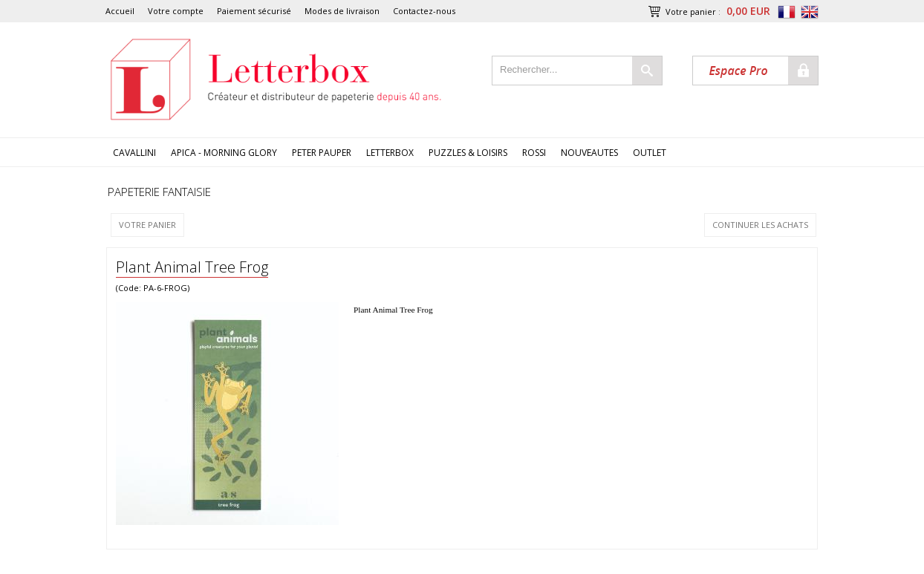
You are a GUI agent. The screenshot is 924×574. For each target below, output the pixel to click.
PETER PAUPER (322, 153)
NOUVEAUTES (589, 153)
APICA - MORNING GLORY (224, 153)
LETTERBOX (390, 153)
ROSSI (534, 153)
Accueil (120, 11)
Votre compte (176, 11)
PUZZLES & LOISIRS (468, 153)
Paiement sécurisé (254, 11)
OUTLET (650, 153)
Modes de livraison (342, 11)
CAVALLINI (134, 153)
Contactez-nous (424, 11)
